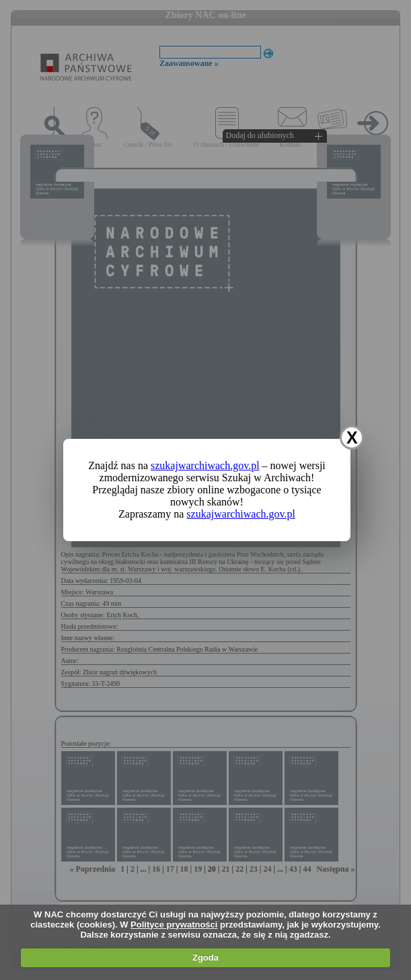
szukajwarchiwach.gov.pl (205, 465)
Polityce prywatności (174, 924)
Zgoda (205, 957)
